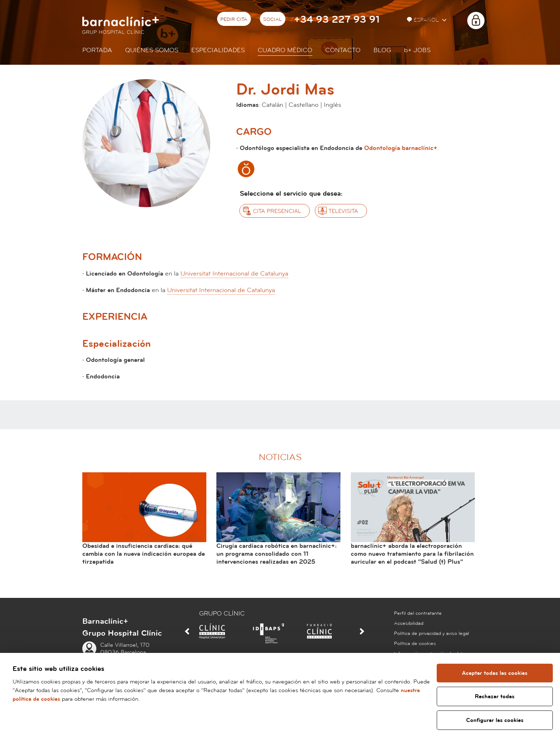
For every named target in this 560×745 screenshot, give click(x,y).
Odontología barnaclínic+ (401, 148)
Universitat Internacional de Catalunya (234, 274)
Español (424, 20)
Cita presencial (277, 211)
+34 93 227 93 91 (337, 20)
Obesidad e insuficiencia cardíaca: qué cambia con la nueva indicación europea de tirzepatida (144, 554)
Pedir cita (234, 19)
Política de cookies (415, 644)
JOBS (417, 50)
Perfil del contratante (418, 613)
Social (272, 19)
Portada (97, 50)
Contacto (343, 50)
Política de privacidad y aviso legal (432, 633)
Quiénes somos (152, 50)
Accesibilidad (409, 623)
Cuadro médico (285, 50)
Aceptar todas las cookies (495, 673)
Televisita (343, 211)
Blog (382, 50)
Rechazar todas (495, 696)
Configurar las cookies (495, 720)
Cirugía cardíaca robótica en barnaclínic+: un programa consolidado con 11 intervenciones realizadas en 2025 (277, 554)
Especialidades (218, 50)
